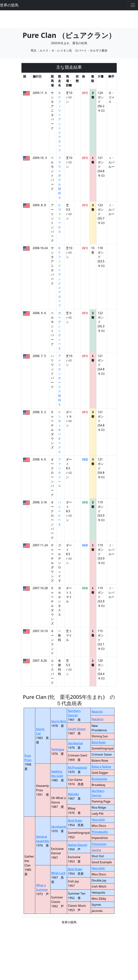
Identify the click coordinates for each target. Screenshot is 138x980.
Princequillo (100, 832)
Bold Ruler (99, 742)
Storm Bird (59, 721)
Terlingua (58, 749)
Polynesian (99, 844)
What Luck (58, 873)
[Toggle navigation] (133, 5)
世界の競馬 (9, 5)
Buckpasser (99, 779)
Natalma (97, 719)
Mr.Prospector (77, 768)
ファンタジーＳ (59, 473)
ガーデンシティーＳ (59, 331)
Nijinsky (73, 794)
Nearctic (97, 712)
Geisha (96, 850)
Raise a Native (101, 767)
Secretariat (75, 743)
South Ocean (77, 729)
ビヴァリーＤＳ (59, 218)
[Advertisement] (69, 19)
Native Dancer (78, 845)
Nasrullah (98, 820)
